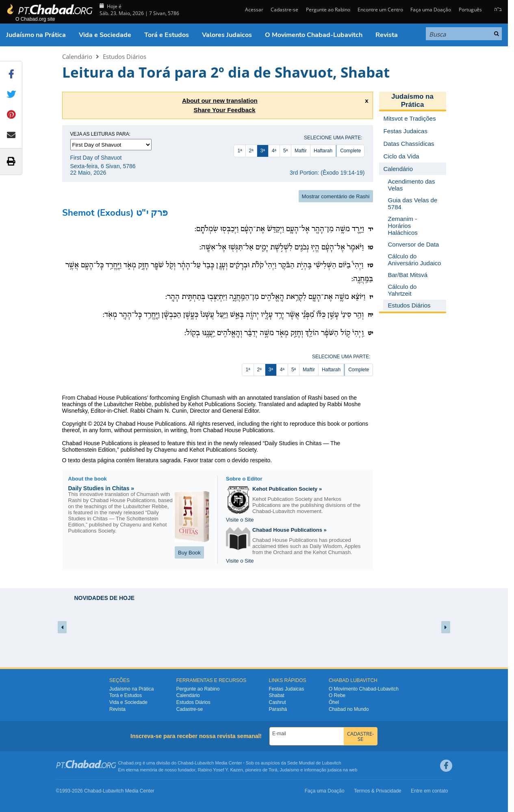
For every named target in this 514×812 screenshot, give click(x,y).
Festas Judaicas (287, 689)
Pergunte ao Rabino (328, 10)
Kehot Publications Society (223, 450)
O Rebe (337, 695)
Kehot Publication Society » (287, 489)
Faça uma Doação (431, 10)
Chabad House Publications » (290, 530)
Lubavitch (204, 763)
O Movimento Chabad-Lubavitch (314, 35)
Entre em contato (429, 791)
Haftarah (323, 151)
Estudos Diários (125, 56)
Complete (350, 151)
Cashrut (278, 702)
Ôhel (334, 702)
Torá (273, 770)
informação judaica (323, 770)
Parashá (278, 709)
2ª (251, 151)
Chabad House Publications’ (112, 398)
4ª (274, 151)
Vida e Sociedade (105, 35)
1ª (240, 151)
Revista (387, 35)
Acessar (254, 10)
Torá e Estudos (167, 35)
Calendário (77, 56)
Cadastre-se (284, 10)
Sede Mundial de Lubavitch (314, 763)
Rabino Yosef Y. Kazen (220, 770)
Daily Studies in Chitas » (101, 488)
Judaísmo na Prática (36, 35)
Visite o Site (240, 520)
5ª (285, 151)
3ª (263, 151)
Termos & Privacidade (378, 791)
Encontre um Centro (380, 10)
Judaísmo (290, 770)
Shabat (277, 695)
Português (470, 10)
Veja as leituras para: (101, 134)
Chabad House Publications (151, 424)
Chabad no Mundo (349, 709)
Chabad (185, 763)
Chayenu (165, 450)
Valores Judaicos (227, 35)
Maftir (301, 151)
